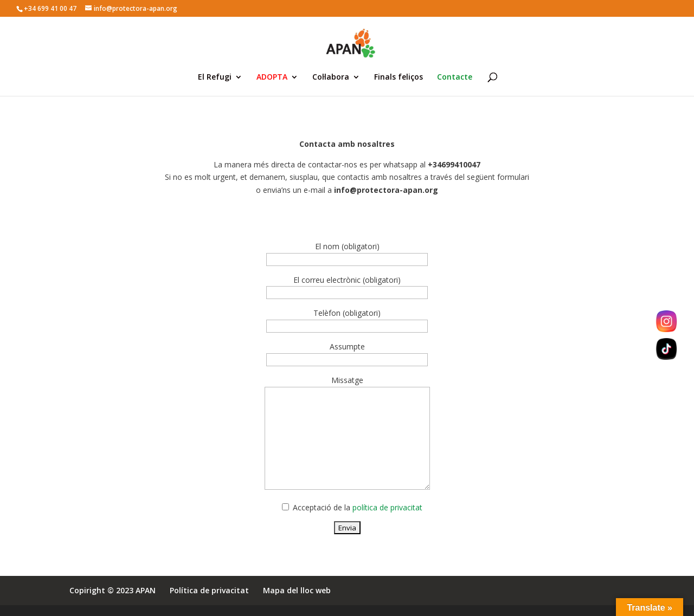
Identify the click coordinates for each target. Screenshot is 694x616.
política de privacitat (387, 507)
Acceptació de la (356, 507)
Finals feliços (399, 77)
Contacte (455, 77)
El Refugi (215, 77)
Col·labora (331, 77)
